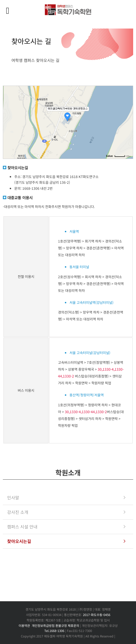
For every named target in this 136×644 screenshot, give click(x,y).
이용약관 (24, 625)
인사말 (13, 497)
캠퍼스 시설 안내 (22, 527)
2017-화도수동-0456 (97, 615)
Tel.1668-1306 (54, 631)
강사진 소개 (18, 512)
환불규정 (61, 625)
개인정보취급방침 (43, 625)
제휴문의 (73, 625)
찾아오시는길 (19, 541)
